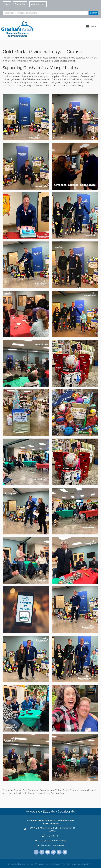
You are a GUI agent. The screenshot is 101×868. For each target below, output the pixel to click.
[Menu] (91, 27)
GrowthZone (88, 864)
